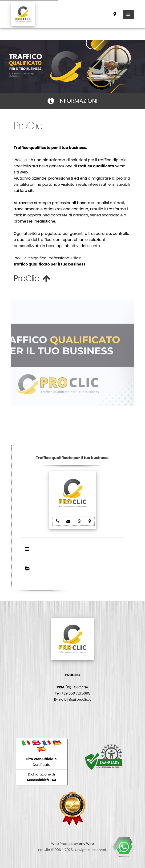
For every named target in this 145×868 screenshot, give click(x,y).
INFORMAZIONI (72, 101)
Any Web (86, 844)
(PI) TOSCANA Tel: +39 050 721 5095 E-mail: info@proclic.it (72, 687)
